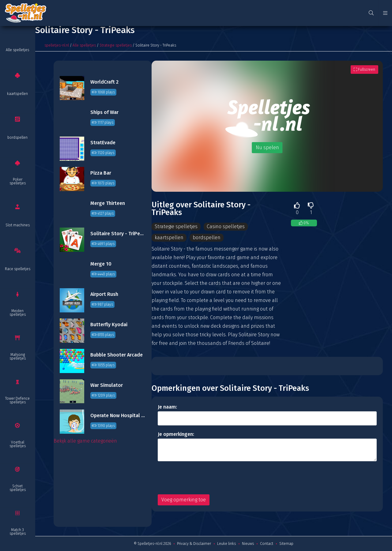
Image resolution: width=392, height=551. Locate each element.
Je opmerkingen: (176, 434)
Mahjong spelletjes (18, 357)
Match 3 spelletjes (18, 532)
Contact (267, 544)
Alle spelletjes (17, 50)
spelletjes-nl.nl (57, 45)
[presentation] (204, 478)
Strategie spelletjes (116, 45)
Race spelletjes (18, 269)
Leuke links (226, 544)
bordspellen (17, 138)
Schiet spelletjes (18, 488)
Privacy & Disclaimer (194, 544)
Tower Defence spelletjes (17, 400)
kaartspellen (17, 94)
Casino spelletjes (226, 226)
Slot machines (18, 225)
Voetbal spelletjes (18, 444)
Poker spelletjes (18, 181)
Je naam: (167, 407)
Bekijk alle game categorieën (85, 441)
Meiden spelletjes (18, 313)
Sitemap (286, 544)
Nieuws (248, 544)
